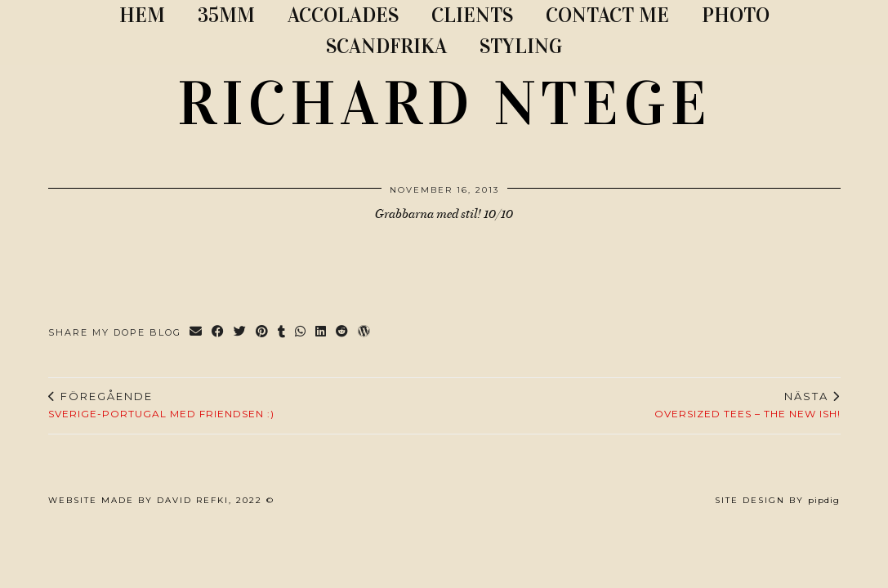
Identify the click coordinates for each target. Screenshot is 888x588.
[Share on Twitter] (241, 333)
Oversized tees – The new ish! (747, 405)
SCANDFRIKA (386, 46)
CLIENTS (472, 15)
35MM (226, 15)
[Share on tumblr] (282, 333)
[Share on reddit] (343, 333)
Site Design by (777, 500)
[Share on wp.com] (365, 333)
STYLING (521, 46)
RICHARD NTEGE (444, 104)
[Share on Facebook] (219, 333)
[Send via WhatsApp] (301, 333)
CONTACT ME (607, 15)
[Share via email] (196, 333)
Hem (142, 15)
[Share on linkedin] (321, 333)
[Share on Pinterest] (263, 333)
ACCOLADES (343, 15)
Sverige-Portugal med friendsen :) (161, 405)
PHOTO (736, 15)
